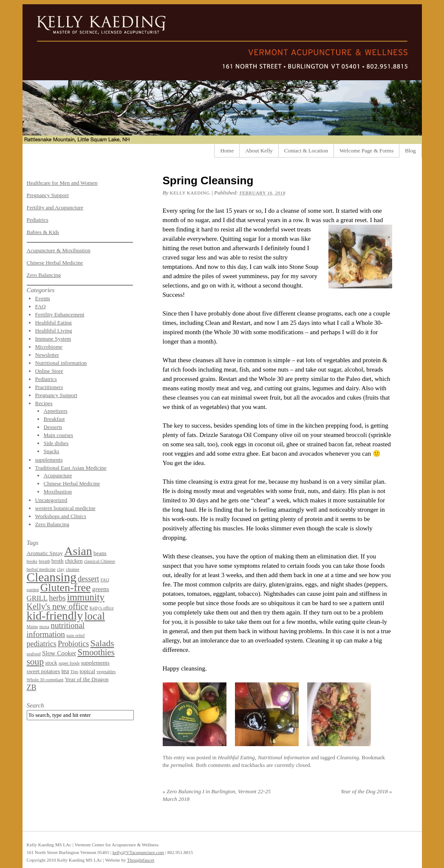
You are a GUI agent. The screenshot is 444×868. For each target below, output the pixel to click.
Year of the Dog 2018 (366, 791)
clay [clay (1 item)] (61, 569)
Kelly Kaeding (190, 193)
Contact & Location (306, 151)
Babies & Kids (43, 232)
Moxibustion (58, 492)
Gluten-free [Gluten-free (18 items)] (66, 588)
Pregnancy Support (48, 195)
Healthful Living (54, 331)
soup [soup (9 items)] (35, 662)
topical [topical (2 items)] (87, 671)
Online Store (49, 371)
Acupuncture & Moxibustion (59, 250)
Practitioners (49, 387)
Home (227, 151)
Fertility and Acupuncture (55, 207)
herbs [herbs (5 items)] (57, 598)
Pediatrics (38, 220)
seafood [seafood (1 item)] (34, 654)
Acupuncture (58, 475)
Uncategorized (51, 500)
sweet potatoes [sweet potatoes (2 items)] (44, 671)
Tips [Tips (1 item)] (75, 672)
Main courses (59, 435)
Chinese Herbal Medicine (55, 263)
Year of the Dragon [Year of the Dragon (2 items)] (87, 679)
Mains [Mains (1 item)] (33, 627)
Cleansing (348, 757)
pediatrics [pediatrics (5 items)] (42, 644)
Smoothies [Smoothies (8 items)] (96, 652)
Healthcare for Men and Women (62, 183)
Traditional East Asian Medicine (71, 468)
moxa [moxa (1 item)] (44, 627)
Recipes (44, 403)
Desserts (53, 427)
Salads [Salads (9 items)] (102, 643)
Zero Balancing (44, 275)
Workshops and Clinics (61, 516)
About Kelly (259, 151)
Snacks (52, 451)
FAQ (41, 306)
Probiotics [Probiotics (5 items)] (73, 644)
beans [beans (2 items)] (100, 553)
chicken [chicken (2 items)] (74, 561)
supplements (49, 460)
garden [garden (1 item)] (33, 590)
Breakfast (54, 419)
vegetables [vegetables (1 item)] (106, 672)
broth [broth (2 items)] (57, 561)
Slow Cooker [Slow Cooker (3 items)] (59, 653)
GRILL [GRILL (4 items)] (37, 598)
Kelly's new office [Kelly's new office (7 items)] (58, 606)
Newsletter (47, 355)
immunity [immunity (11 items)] (86, 597)
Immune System (53, 339)
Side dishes (56, 443)
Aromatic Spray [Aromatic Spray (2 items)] (45, 553)
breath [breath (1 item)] (44, 561)
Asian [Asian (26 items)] (78, 551)
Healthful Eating (236, 757)
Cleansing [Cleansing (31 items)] (52, 577)
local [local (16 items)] (95, 616)
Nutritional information (283, 757)
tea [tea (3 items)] (65, 671)
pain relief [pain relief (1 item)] (76, 635)
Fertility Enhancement (60, 314)
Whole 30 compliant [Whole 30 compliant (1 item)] (45, 680)
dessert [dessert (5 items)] (88, 579)
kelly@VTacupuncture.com (138, 852)
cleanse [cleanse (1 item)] (72, 569)
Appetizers (56, 411)
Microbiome (49, 347)
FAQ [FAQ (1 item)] (105, 580)
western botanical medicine (65, 508)
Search (35, 705)
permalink (182, 765)
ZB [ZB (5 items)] (32, 688)
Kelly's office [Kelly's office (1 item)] (101, 608)
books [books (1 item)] (32, 561)
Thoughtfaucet (141, 860)
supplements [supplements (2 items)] (95, 663)
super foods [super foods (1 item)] (69, 663)
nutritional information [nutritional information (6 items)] (56, 630)
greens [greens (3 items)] (101, 589)
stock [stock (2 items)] (51, 663)
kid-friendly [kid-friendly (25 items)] (55, 616)
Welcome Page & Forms (366, 151)
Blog (410, 151)
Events (43, 298)
